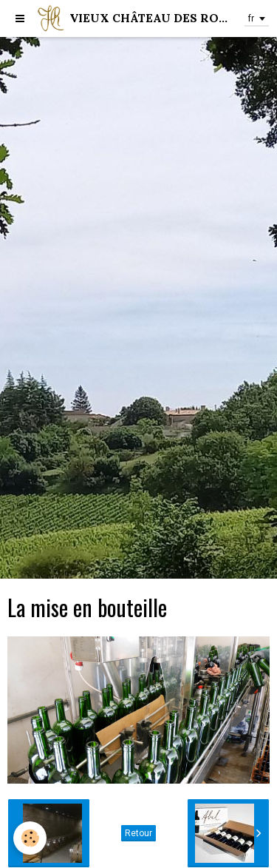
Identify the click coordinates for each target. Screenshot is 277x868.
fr (251, 18)
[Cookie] (30, 838)
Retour (138, 833)
